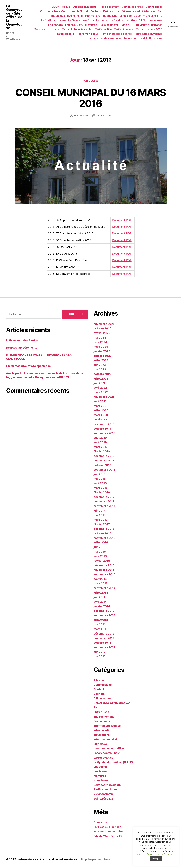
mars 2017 (101, 520)
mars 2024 (101, 347)
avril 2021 (100, 401)
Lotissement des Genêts (22, 340)
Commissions (154, 7)
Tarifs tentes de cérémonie (105, 38)
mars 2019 (101, 447)
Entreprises (58, 16)
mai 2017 (100, 515)
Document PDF (122, 220)
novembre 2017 (104, 501)
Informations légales (107, 726)
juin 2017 (100, 511)
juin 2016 (100, 547)
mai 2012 (100, 656)
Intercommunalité (105, 739)
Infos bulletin (102, 730)
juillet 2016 (101, 542)
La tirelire (102, 20)
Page (124, 25)
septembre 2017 (104, 506)
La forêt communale (53, 20)
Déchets (96, 11)
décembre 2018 (104, 456)
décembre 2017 (104, 497)
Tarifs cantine (103, 29)
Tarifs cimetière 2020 (149, 29)
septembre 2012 (104, 647)
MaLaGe (83, 116)
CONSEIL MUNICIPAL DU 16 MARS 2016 (91, 98)
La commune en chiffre (148, 16)
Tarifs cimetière (124, 29)
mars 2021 (101, 406)
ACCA (56, 7)
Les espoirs (56, 25)
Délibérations (111, 11)
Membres (91, 25)
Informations (93, 16)
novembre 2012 (104, 638)
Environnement (104, 717)
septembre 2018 (104, 470)
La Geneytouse (103, 758)
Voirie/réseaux (103, 799)
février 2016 (102, 561)
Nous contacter (109, 25)
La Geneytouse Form (81, 20)
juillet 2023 (101, 360)
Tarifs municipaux (88, 34)
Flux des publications (107, 827)
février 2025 (102, 333)
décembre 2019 (104, 424)
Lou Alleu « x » (74, 25)
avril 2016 (100, 556)
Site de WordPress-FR (108, 836)
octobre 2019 (102, 429)
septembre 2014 (104, 588)
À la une (99, 680)
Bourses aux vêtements (22, 348)
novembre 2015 (104, 570)
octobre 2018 (102, 465)
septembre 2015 (104, 574)
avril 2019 (100, 442)
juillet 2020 (101, 410)
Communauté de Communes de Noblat (64, 11)
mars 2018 (101, 488)
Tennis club (131, 38)
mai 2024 (100, 338)
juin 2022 (100, 383)
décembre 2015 (104, 565)
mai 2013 (100, 624)
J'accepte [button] (156, 859)
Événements (75, 16)
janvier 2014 (102, 606)
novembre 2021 (104, 397)
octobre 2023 (103, 356)
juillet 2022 (101, 379)
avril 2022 (100, 388)
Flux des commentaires (109, 831)
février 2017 (102, 524)
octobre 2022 (103, 374)
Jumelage (126, 16)
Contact (99, 689)
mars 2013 (101, 629)
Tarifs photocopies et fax (77, 29)
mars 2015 (101, 583)
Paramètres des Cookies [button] (159, 854)
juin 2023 (100, 365)
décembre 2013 (104, 611)
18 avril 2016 (104, 116)
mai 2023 (100, 369)
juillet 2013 (101, 620)
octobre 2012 (102, 643)
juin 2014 (100, 597)
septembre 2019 (104, 433)
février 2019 (102, 451)
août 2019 (100, 438)
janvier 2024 (102, 351)
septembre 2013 (104, 615)
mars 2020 (101, 415)
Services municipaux (47, 29)
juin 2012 (100, 652)
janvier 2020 (102, 420)
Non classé (90, 81)
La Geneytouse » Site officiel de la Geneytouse (14, 17)
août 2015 (100, 579)
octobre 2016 (102, 533)
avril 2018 (100, 483)
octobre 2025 (103, 328)
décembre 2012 (104, 634)
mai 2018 (100, 479)
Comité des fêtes (132, 7)
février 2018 (102, 492)
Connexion (101, 822)
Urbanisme (156, 38)
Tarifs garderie (66, 34)
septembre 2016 (104, 538)
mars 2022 (101, 392)
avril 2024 (100, 342)
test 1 (143, 38)
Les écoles (156, 20)
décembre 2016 (104, 529)
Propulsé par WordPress (96, 859)
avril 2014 (100, 602)
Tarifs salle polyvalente (148, 34)
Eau (160, 11)
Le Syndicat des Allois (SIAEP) (128, 20)
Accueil (66, 7)
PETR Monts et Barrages (147, 25)
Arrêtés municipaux (85, 7)
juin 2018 (100, 474)
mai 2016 (100, 552)
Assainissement (109, 7)
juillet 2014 (101, 593)
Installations (110, 16)
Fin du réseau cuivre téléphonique (28, 366)
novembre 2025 (104, 324)
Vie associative (104, 794)
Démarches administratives (139, 11)
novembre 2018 (104, 460)
